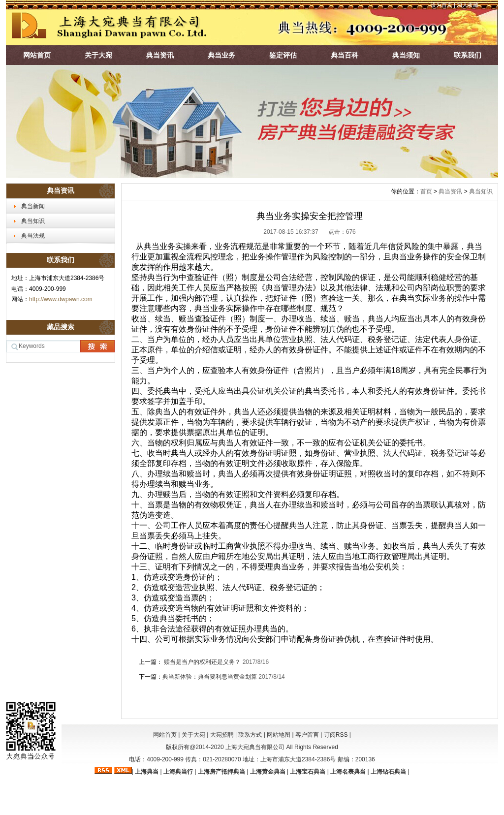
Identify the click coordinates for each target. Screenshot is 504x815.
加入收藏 (468, 5)
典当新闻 (33, 206)
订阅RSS (336, 735)
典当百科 (345, 55)
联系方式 (250, 735)
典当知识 (33, 221)
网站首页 (37, 55)
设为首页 (441, 5)
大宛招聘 (222, 735)
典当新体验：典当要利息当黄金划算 (210, 677)
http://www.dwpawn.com (61, 299)
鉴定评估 (283, 55)
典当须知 (406, 55)
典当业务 (221, 55)
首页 (426, 191)
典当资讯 (160, 55)
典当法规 (33, 236)
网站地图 (279, 735)
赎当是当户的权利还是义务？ (203, 662)
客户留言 (307, 735)
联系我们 (468, 55)
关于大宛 (98, 55)
